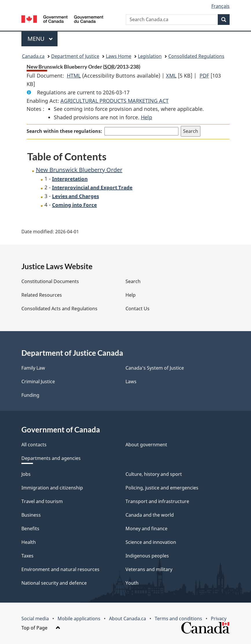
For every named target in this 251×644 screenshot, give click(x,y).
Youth (132, 583)
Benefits (30, 529)
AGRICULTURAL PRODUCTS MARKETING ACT (115, 101)
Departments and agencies (51, 458)
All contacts (34, 445)
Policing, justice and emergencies (162, 488)
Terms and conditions (178, 619)
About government (146, 445)
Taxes (27, 556)
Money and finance (146, 529)
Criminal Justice (38, 381)
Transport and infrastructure (157, 501)
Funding (30, 395)
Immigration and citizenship (52, 488)
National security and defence (54, 583)
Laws (131, 381)
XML (171, 76)
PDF (204, 76)
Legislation (150, 56)
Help (146, 117)
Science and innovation (151, 542)
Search (133, 281)
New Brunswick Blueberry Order (79, 170)
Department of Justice (75, 56)
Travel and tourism (42, 501)
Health (29, 542)
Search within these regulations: (64, 131)
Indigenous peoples (147, 556)
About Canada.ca (128, 619)
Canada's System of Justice (155, 368)
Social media (35, 619)
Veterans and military (149, 569)
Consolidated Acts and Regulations (59, 309)
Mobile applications (79, 619)
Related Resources (42, 295)
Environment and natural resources (60, 569)
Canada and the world (150, 515)
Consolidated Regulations (196, 56)
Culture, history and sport (154, 474)
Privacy (219, 619)
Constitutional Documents (50, 281)
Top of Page (41, 628)
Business (31, 515)
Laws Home (119, 56)
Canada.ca (33, 56)
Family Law (33, 368)
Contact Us (138, 309)
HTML (74, 76)
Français (220, 6)
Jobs (26, 474)
